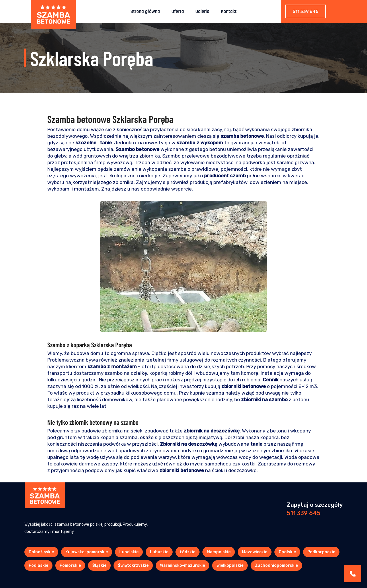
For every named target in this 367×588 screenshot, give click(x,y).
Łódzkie (188, 552)
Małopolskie (219, 552)
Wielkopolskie (230, 565)
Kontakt (229, 11)
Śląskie (99, 565)
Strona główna (145, 11)
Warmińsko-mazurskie (182, 565)
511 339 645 (305, 11)
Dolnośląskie (41, 552)
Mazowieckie (255, 552)
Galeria (203, 11)
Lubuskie (159, 552)
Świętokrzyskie (133, 565)
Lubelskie (129, 552)
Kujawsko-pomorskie (87, 552)
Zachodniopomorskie (276, 565)
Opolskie (287, 552)
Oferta (178, 11)
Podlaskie (38, 565)
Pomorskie (70, 565)
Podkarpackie (321, 552)
